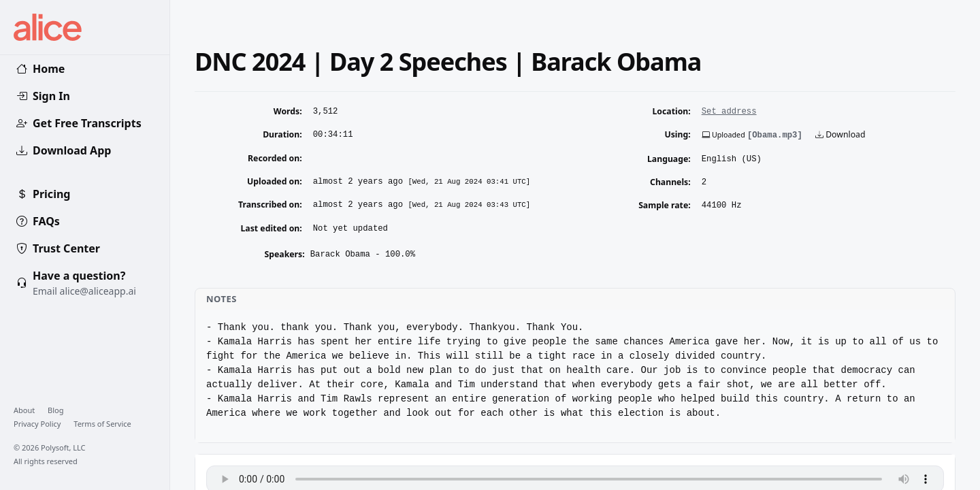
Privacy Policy (38, 424)
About (25, 410)
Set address (729, 112)
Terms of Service (102, 424)
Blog (55, 410)
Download (840, 134)
